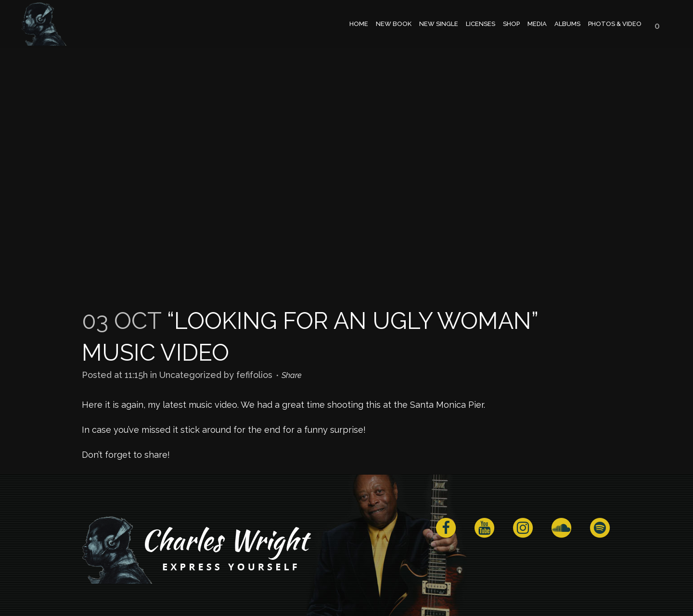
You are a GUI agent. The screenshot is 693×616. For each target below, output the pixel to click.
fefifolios (254, 375)
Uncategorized (190, 375)
